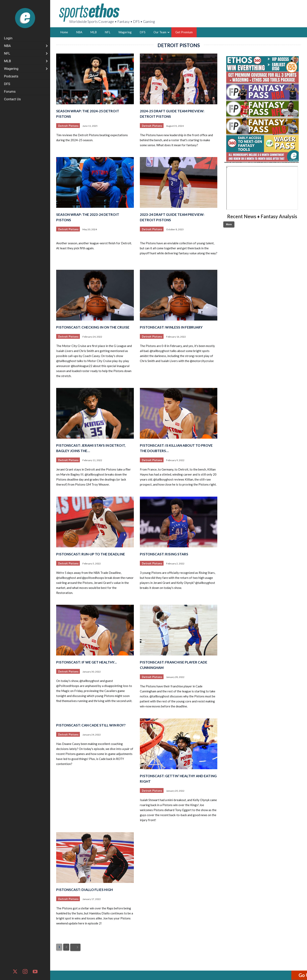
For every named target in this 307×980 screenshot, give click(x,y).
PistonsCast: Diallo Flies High (84, 890)
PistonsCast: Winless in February (171, 327)
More (229, 224)
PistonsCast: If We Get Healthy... (86, 662)
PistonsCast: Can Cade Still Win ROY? (91, 725)
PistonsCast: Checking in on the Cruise (93, 327)
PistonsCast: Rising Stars (164, 554)
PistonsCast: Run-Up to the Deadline (91, 554)
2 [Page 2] (66, 947)
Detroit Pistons (68, 126)
